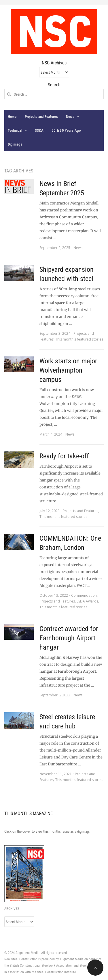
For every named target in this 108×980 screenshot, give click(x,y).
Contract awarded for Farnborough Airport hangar (69, 638)
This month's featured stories (79, 339)
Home (12, 117)
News (70, 117)
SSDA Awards (87, 601)
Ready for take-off (64, 456)
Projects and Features (41, 117)
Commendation (84, 595)
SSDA (39, 130)
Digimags (15, 144)
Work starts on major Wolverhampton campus (68, 370)
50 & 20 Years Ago (66, 130)
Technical (15, 130)
